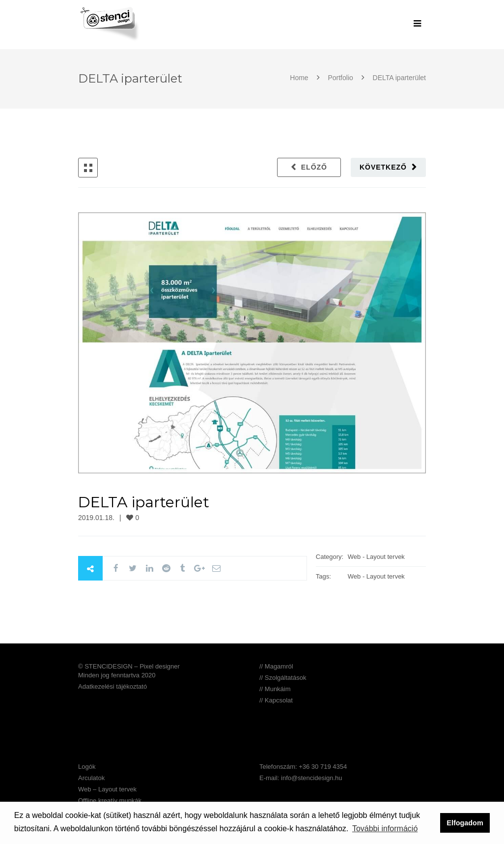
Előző (314, 167)
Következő (383, 167)
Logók (87, 767)
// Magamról (276, 666)
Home (300, 78)
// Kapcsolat (276, 700)
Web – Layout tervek (107, 789)
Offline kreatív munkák (110, 800)
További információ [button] (385, 829)
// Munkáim (275, 689)
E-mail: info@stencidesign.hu (301, 778)
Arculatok (91, 778)
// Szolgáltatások (283, 678)
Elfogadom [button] (465, 823)
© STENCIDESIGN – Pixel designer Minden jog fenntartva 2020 (129, 671)
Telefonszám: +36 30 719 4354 (303, 767)
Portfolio (341, 78)
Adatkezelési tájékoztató (112, 686)
